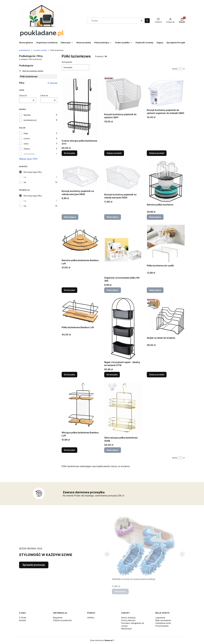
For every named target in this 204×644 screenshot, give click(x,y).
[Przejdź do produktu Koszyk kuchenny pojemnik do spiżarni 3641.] (123, 94)
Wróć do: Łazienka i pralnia (31, 71)
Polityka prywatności (62, 620)
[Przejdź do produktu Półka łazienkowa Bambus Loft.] (81, 311)
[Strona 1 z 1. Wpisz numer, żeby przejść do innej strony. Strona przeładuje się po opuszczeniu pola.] (180, 69)
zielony (27, 149)
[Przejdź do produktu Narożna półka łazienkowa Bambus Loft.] (81, 241)
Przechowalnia (162, 626)
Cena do (44, 95)
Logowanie (160, 618)
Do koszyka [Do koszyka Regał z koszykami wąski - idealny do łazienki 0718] (112, 375)
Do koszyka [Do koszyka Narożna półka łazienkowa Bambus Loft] (69, 290)
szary (26, 144)
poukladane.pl (25, 50)
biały (26, 133)
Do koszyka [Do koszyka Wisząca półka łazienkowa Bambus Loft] (69, 450)
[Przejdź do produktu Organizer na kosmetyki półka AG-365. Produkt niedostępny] (123, 250)
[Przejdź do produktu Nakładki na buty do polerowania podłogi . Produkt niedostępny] (145, 545)
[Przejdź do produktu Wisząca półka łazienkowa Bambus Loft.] (81, 406)
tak (25, 177)
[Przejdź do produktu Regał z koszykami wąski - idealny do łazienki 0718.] (123, 328)
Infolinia (91, 618)
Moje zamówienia (163, 620)
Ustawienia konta (163, 623)
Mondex (27, 115)
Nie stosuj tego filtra (33, 172)
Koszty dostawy (128, 618)
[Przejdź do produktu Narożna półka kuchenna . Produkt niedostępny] (166, 181)
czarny (27, 138)
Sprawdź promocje (34, 565)
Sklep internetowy (101, 640)
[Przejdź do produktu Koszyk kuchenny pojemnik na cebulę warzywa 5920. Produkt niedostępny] (123, 176)
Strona (175, 69)
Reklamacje (126, 629)
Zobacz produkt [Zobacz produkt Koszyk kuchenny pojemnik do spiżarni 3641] (114, 153)
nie (25, 182)
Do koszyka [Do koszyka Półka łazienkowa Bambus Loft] (69, 375)
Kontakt (23, 620)
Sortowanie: (67, 62)
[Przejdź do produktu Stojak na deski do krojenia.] (166, 316)
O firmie (23, 618)
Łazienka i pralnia (40, 50)
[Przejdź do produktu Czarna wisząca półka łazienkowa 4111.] (81, 107)
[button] (147, 21)
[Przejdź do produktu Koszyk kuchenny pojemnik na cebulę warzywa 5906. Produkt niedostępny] (81, 174)
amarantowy (29, 154)
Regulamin (58, 618)
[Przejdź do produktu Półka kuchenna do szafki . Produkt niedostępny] (166, 244)
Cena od (23, 95)
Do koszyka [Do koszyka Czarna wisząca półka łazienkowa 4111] (69, 153)
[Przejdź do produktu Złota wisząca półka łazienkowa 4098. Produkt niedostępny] (123, 408)
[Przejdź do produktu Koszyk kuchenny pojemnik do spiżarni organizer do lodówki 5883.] (166, 92)
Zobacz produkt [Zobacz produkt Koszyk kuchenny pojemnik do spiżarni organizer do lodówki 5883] (157, 153)
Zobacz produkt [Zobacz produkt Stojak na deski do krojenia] (157, 375)
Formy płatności (128, 620)
